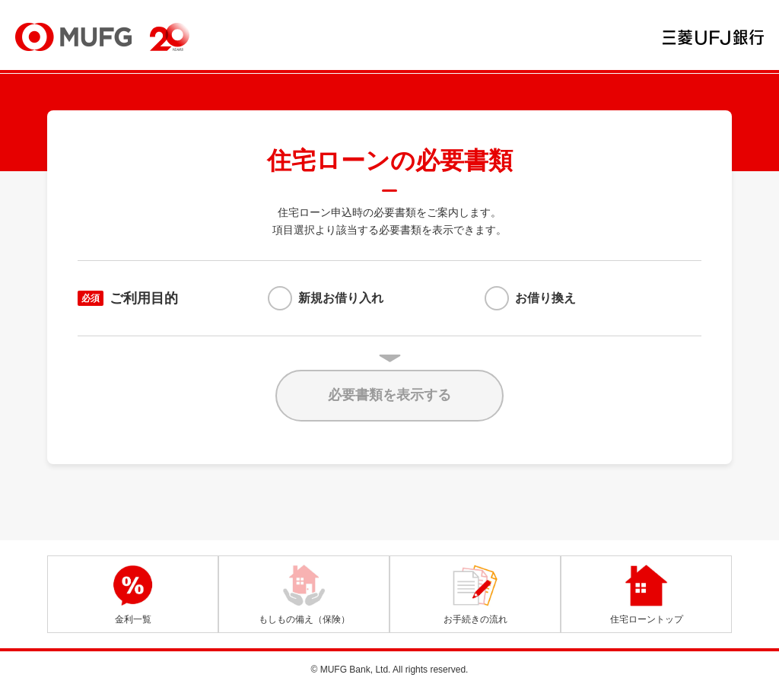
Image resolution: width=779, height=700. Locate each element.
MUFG (73, 37)
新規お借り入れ (341, 298)
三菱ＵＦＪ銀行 (713, 37)
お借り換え (545, 298)
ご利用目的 (128, 298)
